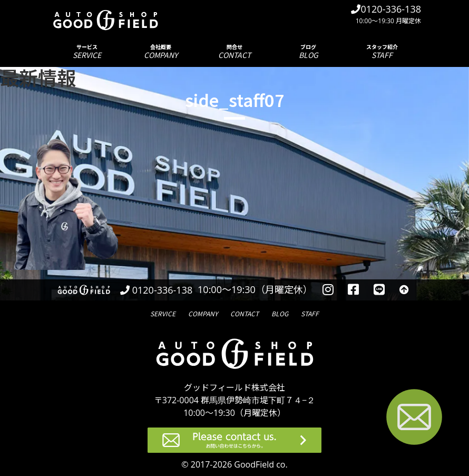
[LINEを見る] (379, 290)
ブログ (308, 51)
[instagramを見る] (328, 290)
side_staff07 (235, 100)
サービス (87, 51)
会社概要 (161, 51)
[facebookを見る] (354, 290)
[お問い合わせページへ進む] (414, 419)
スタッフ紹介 (382, 51)
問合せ (234, 51)
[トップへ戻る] (404, 290)
